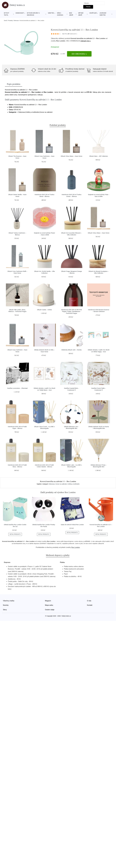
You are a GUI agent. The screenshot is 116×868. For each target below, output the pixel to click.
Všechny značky (9, 601)
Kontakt (90, 605)
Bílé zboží (71, 14)
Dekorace (16, 21)
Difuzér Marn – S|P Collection (99, 156)
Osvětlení (93, 13)
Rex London (76, 547)
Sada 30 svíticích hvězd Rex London (72, 525)
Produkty (10, 21)
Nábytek (51, 13)
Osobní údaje (50, 610)
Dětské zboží (81, 14)
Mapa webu (49, 605)
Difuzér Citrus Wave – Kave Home (72, 156)
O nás (89, 601)
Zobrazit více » (86, 41)
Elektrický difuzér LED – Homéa (72, 350)
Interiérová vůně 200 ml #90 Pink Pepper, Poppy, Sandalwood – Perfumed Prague (71, 312)
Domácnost (20, 13)
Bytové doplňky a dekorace (33, 14)
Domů (6, 21)
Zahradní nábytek (103, 14)
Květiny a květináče (74, 484)
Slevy (5, 610)
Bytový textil (7, 14)
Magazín (48, 601)
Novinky (6, 605)
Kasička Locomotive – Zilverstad (17, 388)
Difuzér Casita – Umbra (45, 310)
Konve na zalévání (61, 484)
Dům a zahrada (60, 14)
